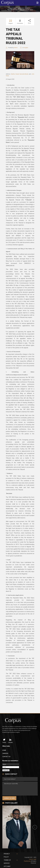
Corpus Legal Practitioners (16, 8)
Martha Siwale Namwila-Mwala (20, 74)
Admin (16, 48)
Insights (28, 8)
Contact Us (6, 757)
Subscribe (6, 770)
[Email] (11, 767)
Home (4, 750)
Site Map (7, 866)
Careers (5, 753)
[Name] (11, 764)
